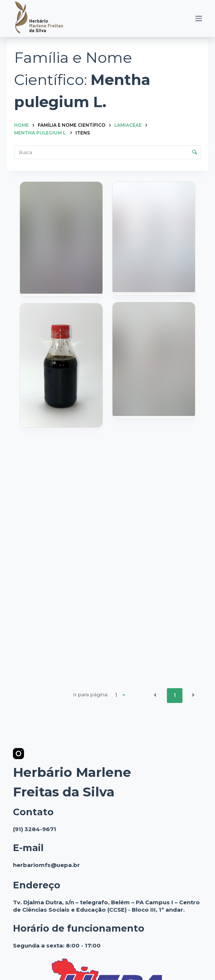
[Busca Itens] (107, 152)
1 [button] (175, 695)
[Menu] (199, 18)
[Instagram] (19, 754)
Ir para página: (91, 694)
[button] (155, 695)
